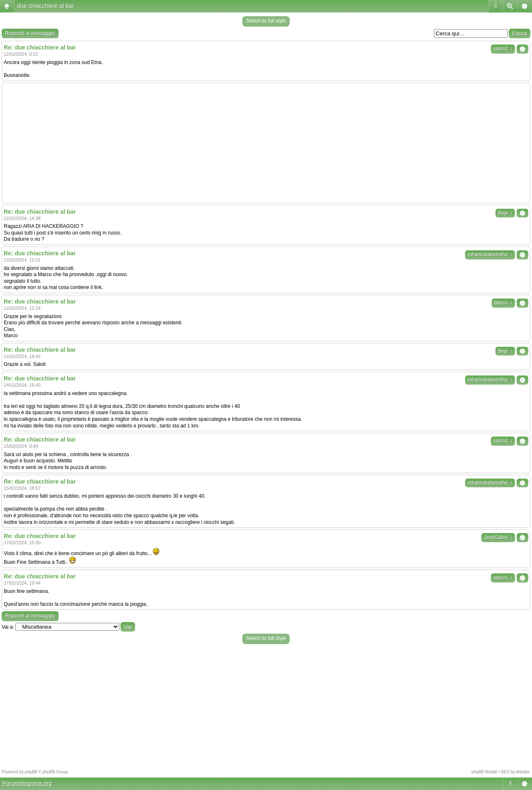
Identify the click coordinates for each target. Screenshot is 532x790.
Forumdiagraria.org (27, 783)
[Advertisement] (266, 143)
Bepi (505, 213)
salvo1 (503, 49)
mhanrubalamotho (490, 254)
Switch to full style (266, 21)
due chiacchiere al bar (46, 6)
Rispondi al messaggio (30, 33)
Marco (503, 303)
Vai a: (8, 627)
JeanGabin (498, 537)
